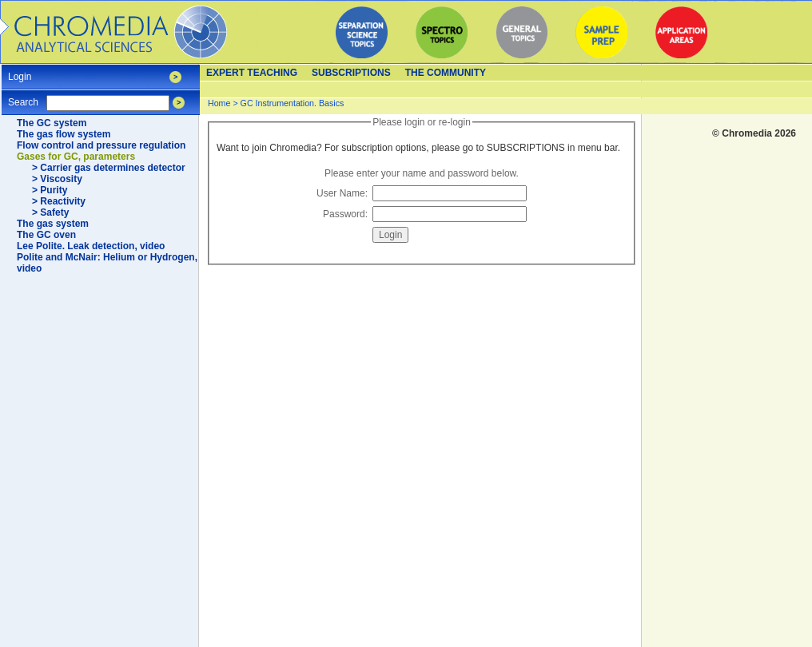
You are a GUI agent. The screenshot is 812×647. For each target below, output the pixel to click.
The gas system (53, 224)
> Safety (50, 212)
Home (219, 103)
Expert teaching (252, 73)
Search (23, 97)
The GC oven (46, 235)
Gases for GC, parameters (76, 157)
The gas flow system (64, 134)
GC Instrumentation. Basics (293, 103)
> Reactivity (59, 201)
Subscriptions (351, 73)
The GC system (52, 123)
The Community (446, 73)
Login (20, 71)
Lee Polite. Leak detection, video (91, 246)
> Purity (50, 190)
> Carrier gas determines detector (109, 168)
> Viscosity (57, 179)
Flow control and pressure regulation (101, 145)
